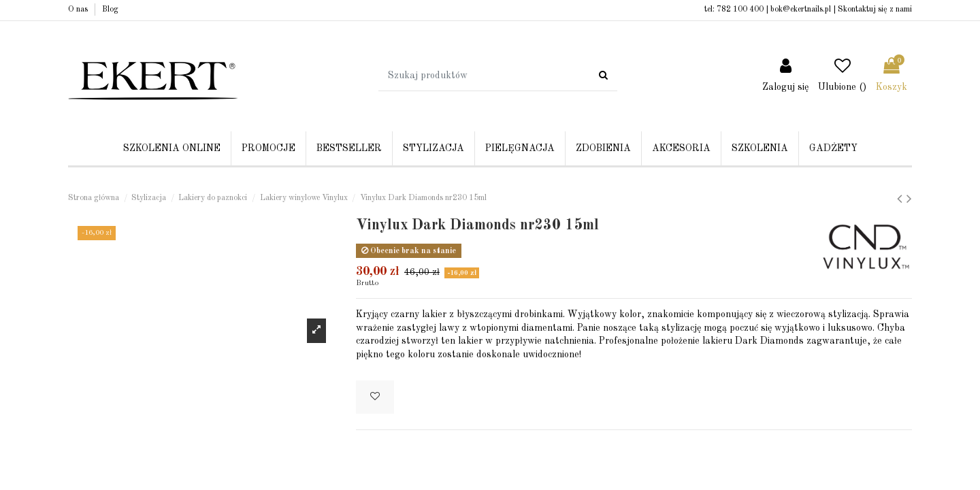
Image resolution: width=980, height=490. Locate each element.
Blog (110, 10)
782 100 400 (740, 10)
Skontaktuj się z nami (875, 10)
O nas (79, 10)
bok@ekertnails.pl (801, 10)
